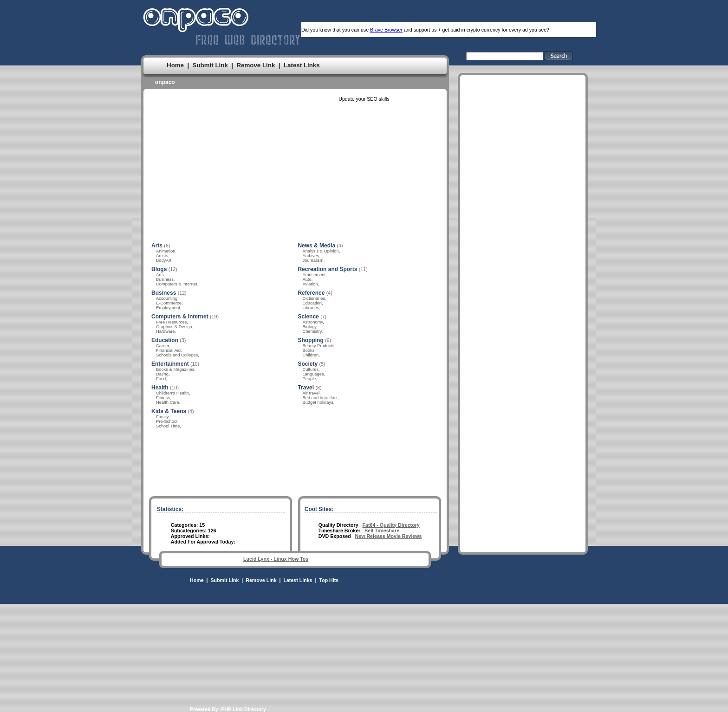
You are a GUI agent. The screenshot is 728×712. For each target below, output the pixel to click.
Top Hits (329, 580)
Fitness (163, 398)
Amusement (314, 275)
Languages (313, 374)
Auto (307, 279)
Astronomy (312, 322)
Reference (311, 293)
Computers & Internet (177, 284)
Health (160, 388)
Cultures (310, 369)
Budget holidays (318, 402)
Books (308, 350)
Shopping (310, 340)
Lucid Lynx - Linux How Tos (276, 559)
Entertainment (170, 364)
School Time (168, 426)
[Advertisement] (523, 357)
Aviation (310, 284)
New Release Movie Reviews (389, 536)
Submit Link (210, 65)
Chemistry (312, 331)
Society (308, 364)
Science (308, 317)
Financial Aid (168, 350)
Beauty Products (318, 346)
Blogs (159, 269)
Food (161, 379)
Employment (168, 308)
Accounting (167, 298)
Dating (162, 374)
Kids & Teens (169, 411)
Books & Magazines (175, 369)
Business (165, 279)
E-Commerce (169, 303)
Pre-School (167, 421)
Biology (309, 327)
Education (165, 340)
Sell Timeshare (382, 531)
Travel (306, 388)
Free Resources (171, 322)
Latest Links (302, 65)
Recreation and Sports (327, 269)
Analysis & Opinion (320, 251)
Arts (157, 246)
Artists (162, 256)
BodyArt (164, 260)
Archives (311, 256)
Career (162, 346)
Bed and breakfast (320, 398)
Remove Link (256, 65)
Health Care (168, 402)
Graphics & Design (174, 327)
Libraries (311, 308)
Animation (166, 251)
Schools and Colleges (177, 355)
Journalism (313, 260)
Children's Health (172, 393)
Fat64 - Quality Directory (391, 525)
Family (162, 417)
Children (310, 355)
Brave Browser (386, 30)
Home (175, 65)
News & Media (316, 246)
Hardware (165, 331)
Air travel (311, 393)
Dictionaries (314, 298)
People (309, 379)
